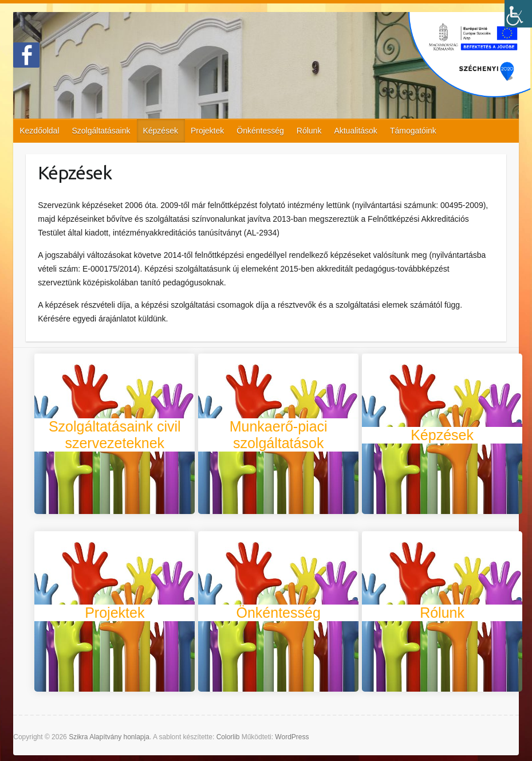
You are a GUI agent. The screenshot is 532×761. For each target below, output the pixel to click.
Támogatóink (413, 131)
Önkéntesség (260, 131)
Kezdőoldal (39, 131)
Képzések (160, 131)
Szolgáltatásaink (101, 131)
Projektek (207, 131)
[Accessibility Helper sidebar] (518, 14)
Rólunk (309, 131)
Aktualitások (355, 131)
